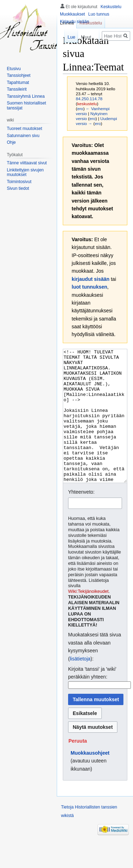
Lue (68, 37)
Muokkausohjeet (90, 779)
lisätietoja (80, 685)
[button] (78, 767)
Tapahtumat (18, 83)
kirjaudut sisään (91, 279)
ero (80, 109)
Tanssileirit (17, 89)
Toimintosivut (19, 182)
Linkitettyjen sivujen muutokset (25, 172)
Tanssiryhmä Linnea (26, 96)
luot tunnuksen (89, 287)
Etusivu (14, 69)
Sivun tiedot (18, 188)
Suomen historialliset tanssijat (26, 106)
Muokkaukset (73, 14)
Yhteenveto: (81, 518)
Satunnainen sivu (23, 136)
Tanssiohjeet (19, 75)
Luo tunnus (99, 14)
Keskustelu (111, 7)
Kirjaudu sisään (74, 22)
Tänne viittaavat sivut (27, 163)
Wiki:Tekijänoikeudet (88, 618)
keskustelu (87, 104)
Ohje (11, 142)
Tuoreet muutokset (24, 129)
